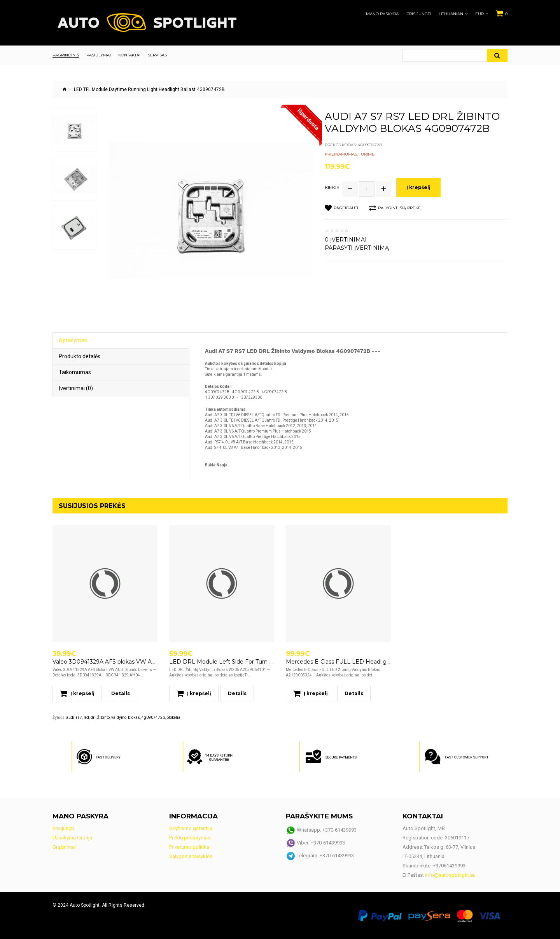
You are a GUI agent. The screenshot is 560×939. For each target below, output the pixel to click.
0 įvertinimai (346, 240)
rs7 (79, 717)
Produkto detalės (80, 356)
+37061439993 (449, 866)
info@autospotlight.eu (450, 875)
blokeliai (174, 717)
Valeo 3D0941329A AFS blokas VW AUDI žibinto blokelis (128, 662)
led (86, 717)
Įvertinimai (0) (76, 388)
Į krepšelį (418, 187)
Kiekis (332, 187)
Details (121, 693)
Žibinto (103, 717)
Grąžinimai (64, 847)
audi (70, 717)
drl (93, 717)
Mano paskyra (382, 14)
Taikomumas (75, 372)
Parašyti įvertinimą (357, 248)
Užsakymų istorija (72, 838)
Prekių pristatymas (190, 838)
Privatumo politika (189, 847)
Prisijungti (419, 14)
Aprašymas (73, 340)
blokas (134, 717)
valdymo (119, 717)
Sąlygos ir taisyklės (191, 856)
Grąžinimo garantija (191, 828)
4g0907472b (153, 717)
